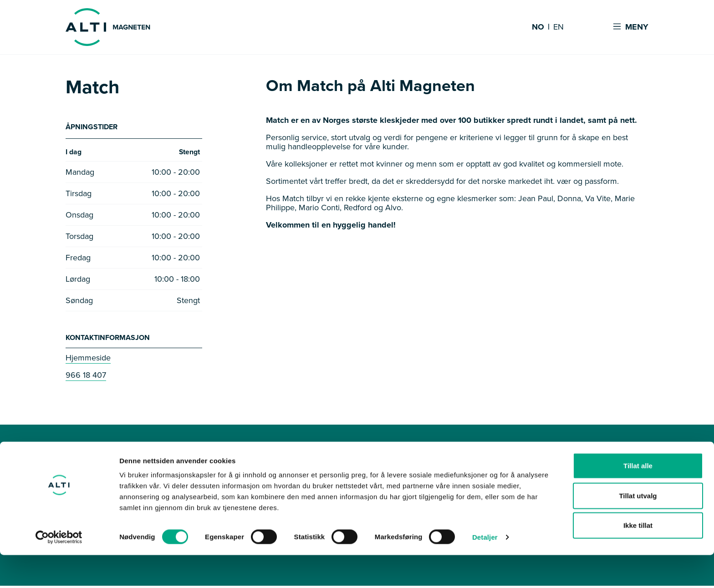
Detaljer (485, 570)
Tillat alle (638, 499)
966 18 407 (86, 377)
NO (538, 27)
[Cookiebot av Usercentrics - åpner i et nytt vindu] (59, 570)
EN (558, 27)
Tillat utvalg (638, 529)
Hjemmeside (88, 360)
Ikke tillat (638, 558)
